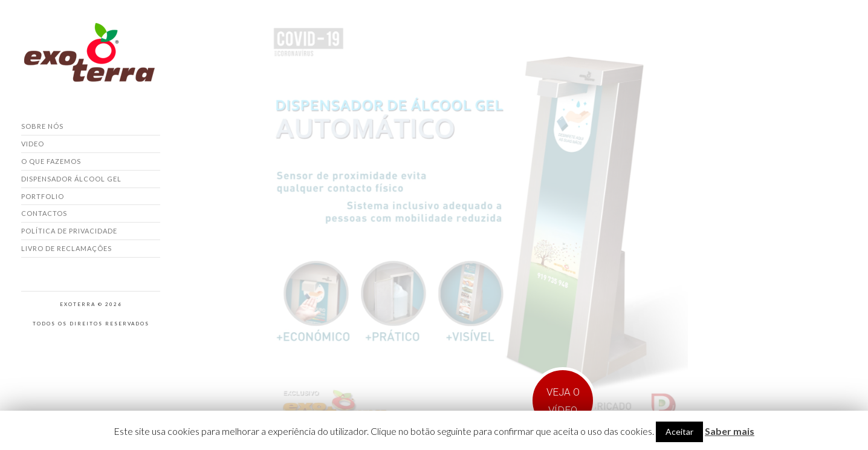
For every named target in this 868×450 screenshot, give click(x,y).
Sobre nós (42, 126)
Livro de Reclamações (66, 248)
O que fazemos (51, 161)
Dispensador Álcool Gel (71, 179)
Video (33, 144)
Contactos (44, 213)
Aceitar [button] (679, 432)
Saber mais (730, 431)
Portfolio (43, 196)
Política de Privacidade (69, 231)
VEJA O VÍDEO (563, 401)
